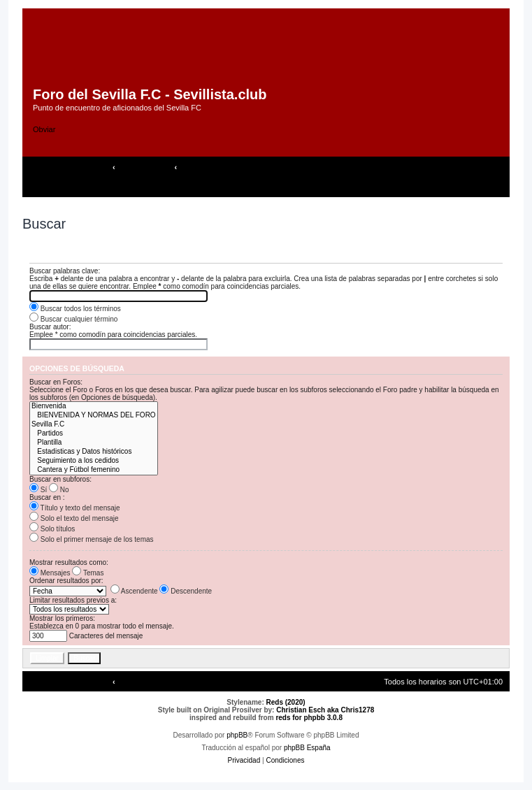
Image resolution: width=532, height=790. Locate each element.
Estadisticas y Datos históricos (94, 452)
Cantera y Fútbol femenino (94, 470)
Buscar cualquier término (73, 319)
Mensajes (50, 573)
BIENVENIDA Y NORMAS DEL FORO (94, 416)
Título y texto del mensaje (75, 508)
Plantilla (94, 443)
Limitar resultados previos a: (73, 600)
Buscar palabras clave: (65, 271)
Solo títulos (52, 529)
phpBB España (307, 748)
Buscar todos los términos (75, 309)
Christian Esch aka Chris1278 (325, 710)
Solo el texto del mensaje (74, 518)
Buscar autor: (50, 327)
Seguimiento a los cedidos (94, 461)
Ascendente (134, 591)
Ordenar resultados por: (66, 581)
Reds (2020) (286, 702)
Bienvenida (94, 407)
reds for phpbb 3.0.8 (309, 718)
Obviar (44, 129)
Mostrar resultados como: (69, 562)
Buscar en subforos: (60, 479)
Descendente (186, 591)
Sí (38, 490)
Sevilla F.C (94, 425)
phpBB (237, 735)
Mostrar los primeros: (62, 618)
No (59, 490)
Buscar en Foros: (56, 382)
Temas (88, 573)
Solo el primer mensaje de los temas (92, 539)
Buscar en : (47, 497)
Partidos (94, 434)
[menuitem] (114, 187)
